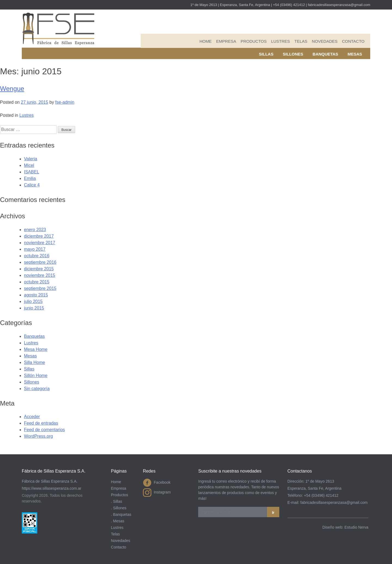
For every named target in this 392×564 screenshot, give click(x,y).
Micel (29, 165)
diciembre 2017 (39, 236)
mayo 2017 (35, 249)
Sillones (293, 54)
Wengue (12, 89)
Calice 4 (32, 185)
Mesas (355, 54)
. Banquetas (121, 514)
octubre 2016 (37, 256)
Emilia (30, 178)
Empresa (226, 41)
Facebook (157, 483)
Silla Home (34, 362)
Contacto (353, 41)
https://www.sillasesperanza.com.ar (52, 488)
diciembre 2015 (39, 269)
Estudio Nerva (356, 527)
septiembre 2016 (40, 262)
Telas (301, 41)
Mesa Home (36, 349)
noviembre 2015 (40, 275)
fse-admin (65, 102)
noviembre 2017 (40, 243)
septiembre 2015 (40, 288)
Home (206, 41)
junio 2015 (34, 308)
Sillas (266, 54)
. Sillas (117, 501)
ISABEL (32, 172)
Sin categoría (37, 389)
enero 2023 (35, 230)
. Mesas (118, 521)
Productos (254, 41)
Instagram (157, 493)
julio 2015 (33, 301)
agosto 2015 (36, 295)
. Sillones (119, 508)
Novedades (325, 41)
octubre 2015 (37, 282)
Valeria (31, 159)
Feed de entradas (41, 423)
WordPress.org (38, 436)
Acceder (32, 417)
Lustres (281, 41)
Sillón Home (36, 376)
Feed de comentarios (44, 430)
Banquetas (325, 54)
